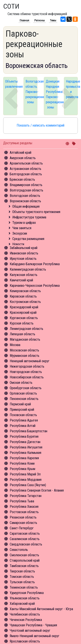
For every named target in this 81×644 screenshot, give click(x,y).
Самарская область (23, 523)
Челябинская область (25, 614)
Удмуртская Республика (27, 593)
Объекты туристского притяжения (36, 212)
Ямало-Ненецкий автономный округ (35, 636)
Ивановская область (24, 253)
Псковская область (23, 415)
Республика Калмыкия (25, 453)
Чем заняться (22, 228)
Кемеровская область (25, 291)
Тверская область (22, 571)
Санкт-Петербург (22, 528)
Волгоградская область (26, 190)
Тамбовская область (24, 566)
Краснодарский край (24, 307)
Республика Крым (22, 469)
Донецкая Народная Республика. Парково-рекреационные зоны (52, 94)
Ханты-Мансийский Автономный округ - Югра (41, 609)
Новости (18, 244)
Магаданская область (25, 339)
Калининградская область (28, 269)
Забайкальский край (24, 248)
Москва (15, 345)
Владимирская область (26, 185)
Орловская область (23, 393)
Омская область (21, 383)
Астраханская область (25, 169)
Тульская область (22, 582)
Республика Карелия (24, 458)
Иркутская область (23, 259)
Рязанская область (23, 517)
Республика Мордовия (26, 480)
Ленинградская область (26, 329)
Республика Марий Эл (25, 474)
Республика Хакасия (24, 507)
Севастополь (19, 550)
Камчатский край (21, 280)
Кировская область (23, 296)
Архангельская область (26, 163)
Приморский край (22, 410)
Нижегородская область (27, 366)
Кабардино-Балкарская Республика (35, 264)
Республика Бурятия (24, 436)
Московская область (24, 350)
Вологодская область (25, 196)
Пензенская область (24, 399)
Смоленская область (24, 555)
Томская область (22, 577)
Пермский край (20, 404)
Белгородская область (26, 174)
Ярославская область (25, 641)
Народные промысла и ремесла (72, 89)
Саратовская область (25, 534)
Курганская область (24, 318)
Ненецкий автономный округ (30, 361)
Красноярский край (23, 313)
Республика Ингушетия (26, 447)
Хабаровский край (22, 604)
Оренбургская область (26, 388)
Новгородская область (26, 372)
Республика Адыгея (24, 420)
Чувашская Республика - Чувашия (33, 625)
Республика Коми (22, 463)
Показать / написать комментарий (40, 125)
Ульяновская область (25, 598)
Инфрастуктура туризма (29, 217)
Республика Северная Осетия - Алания (37, 490)
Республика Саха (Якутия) (28, 485)
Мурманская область (25, 356)
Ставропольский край (25, 560)
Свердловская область (26, 544)
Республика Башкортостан (29, 431)
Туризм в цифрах (24, 223)
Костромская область (25, 302)
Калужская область (24, 275)
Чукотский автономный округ (30, 631)
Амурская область (23, 158)
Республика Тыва (22, 501)
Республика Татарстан (26, 496)
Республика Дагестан (25, 442)
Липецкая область (22, 334)
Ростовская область (24, 512)
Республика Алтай (23, 426)
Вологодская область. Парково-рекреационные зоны (31, 92)
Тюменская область (24, 587)
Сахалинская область (25, 539)
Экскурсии (20, 233)
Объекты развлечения (11, 84)
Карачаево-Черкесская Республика (35, 286)
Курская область (22, 323)
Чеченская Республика (26, 620)
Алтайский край (21, 153)
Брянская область (22, 179)
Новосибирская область (27, 377)
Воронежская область (25, 201)
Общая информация (26, 206)
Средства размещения (28, 239)
